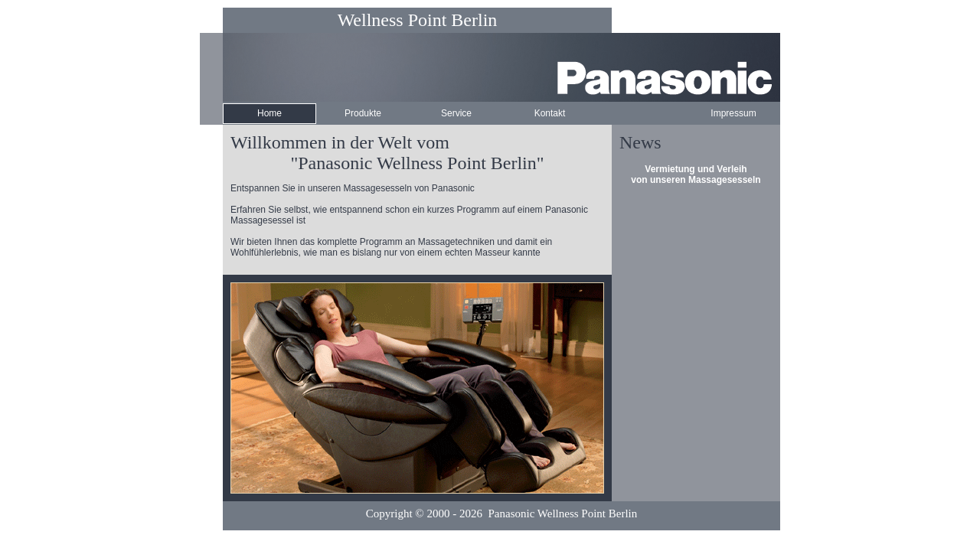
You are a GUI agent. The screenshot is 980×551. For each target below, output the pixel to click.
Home (269, 113)
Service (456, 113)
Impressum (733, 113)
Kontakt (550, 113)
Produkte (363, 113)
